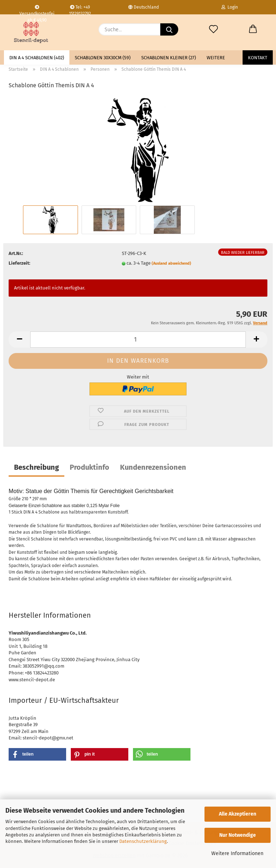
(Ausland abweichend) (171, 263)
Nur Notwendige (238, 835)
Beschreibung (36, 467)
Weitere (216, 58)
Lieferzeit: (19, 263)
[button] (253, 29)
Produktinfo (89, 467)
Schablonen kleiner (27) (169, 58)
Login (230, 7)
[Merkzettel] (213, 29)
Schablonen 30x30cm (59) (103, 58)
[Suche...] (169, 29)
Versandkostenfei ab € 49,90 (37, 10)
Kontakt (258, 58)
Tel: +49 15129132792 (80, 10)
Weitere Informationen (237, 853)
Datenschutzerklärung (143, 841)
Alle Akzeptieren (238, 814)
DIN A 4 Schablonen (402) (37, 58)
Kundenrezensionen (153, 467)
